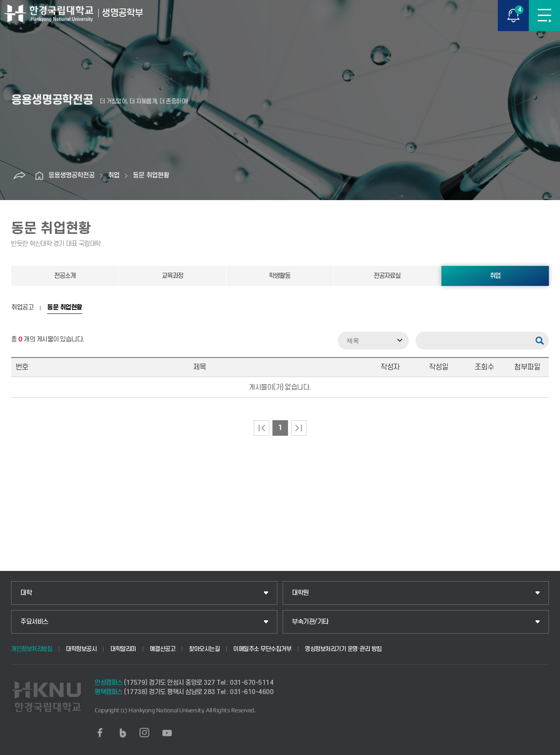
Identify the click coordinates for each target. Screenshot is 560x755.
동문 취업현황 (151, 175)
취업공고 (22, 308)
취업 (114, 175)
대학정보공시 (81, 649)
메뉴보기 (544, 16)
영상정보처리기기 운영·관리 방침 (343, 649)
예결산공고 (163, 649)
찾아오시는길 (204, 649)
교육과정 (172, 276)
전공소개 (65, 276)
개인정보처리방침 (32, 649)
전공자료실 (387, 276)
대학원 (300, 593)
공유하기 (20, 176)
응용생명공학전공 (72, 175)
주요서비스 (34, 622)
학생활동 (280, 276)
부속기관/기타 (310, 622)
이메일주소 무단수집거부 (262, 649)
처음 (262, 428)
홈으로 (40, 176)
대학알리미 (123, 649)
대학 (26, 593)
